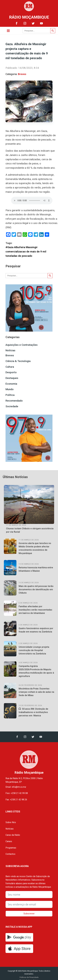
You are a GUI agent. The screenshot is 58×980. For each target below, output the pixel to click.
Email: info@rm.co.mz (16, 787)
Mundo (10, 389)
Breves (22, 74)
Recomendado (14, 401)
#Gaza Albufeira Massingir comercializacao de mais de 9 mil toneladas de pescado (26, 251)
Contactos (10, 854)
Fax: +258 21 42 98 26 (16, 800)
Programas (11, 848)
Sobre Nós (11, 822)
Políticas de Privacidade (29, 977)
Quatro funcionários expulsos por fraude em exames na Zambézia (36, 630)
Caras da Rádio (13, 835)
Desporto (11, 372)
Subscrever (29, 914)
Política (10, 395)
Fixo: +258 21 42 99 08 (17, 793)
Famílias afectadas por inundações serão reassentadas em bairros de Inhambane (35, 610)
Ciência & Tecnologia (18, 361)
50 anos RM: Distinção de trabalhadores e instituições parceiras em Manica (33, 712)
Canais (9, 841)
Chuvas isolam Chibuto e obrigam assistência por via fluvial (30, 530)
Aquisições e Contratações (22, 345)
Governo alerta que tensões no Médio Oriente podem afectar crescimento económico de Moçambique (35, 548)
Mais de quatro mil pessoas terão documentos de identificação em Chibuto (36, 589)
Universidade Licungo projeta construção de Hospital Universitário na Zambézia (34, 650)
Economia (11, 384)
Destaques (12, 378)
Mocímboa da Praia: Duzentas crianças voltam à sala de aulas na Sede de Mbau (36, 692)
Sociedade (12, 406)
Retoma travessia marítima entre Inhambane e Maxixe (36, 569)
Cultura (10, 367)
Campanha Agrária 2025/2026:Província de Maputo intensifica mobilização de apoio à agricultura (36, 671)
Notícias (10, 350)
